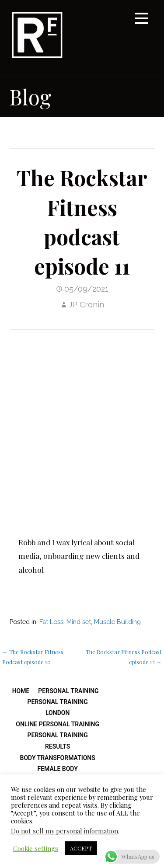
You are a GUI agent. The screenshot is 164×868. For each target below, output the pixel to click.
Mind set (79, 622)
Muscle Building (117, 622)
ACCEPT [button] (81, 848)
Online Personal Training (58, 724)
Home (21, 691)
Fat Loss (51, 622)
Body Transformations (58, 758)
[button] (142, 20)
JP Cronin (86, 305)
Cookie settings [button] (36, 848)
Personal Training (68, 691)
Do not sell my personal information (65, 831)
